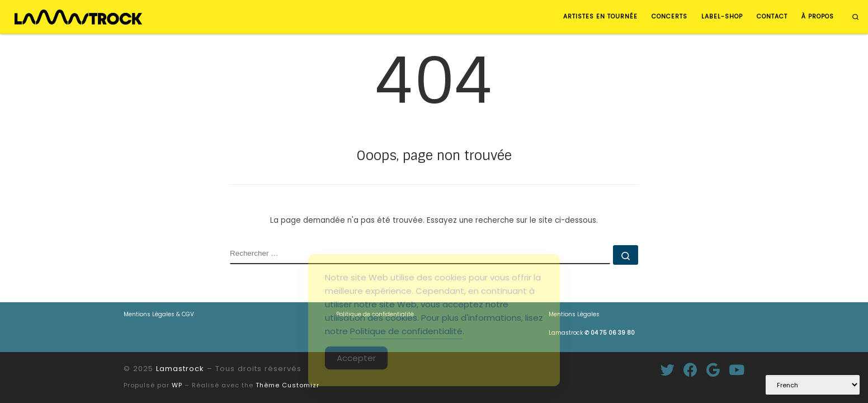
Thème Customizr (287, 385)
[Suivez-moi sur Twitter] (667, 370)
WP (177, 385)
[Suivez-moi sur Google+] (713, 370)
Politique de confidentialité (406, 331)
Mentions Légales (574, 314)
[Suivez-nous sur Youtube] (737, 370)
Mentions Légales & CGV (159, 314)
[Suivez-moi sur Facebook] (690, 370)
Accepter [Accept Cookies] (356, 358)
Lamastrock (592, 333)
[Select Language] (813, 385)
